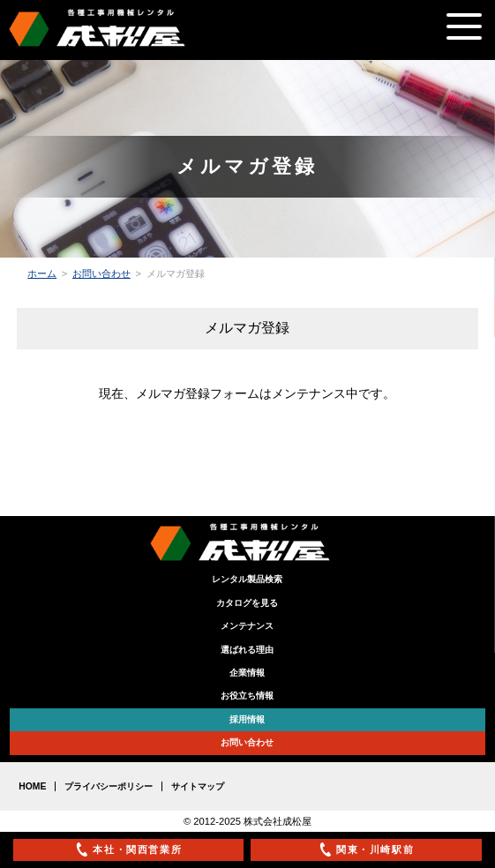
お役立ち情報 (247, 696)
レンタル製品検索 (247, 579)
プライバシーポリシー (109, 786)
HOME (32, 786)
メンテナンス (247, 626)
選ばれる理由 (247, 650)
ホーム (42, 273)
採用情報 (247, 719)
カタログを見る (247, 603)
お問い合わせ (101, 273)
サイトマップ (198, 786)
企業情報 (247, 673)
